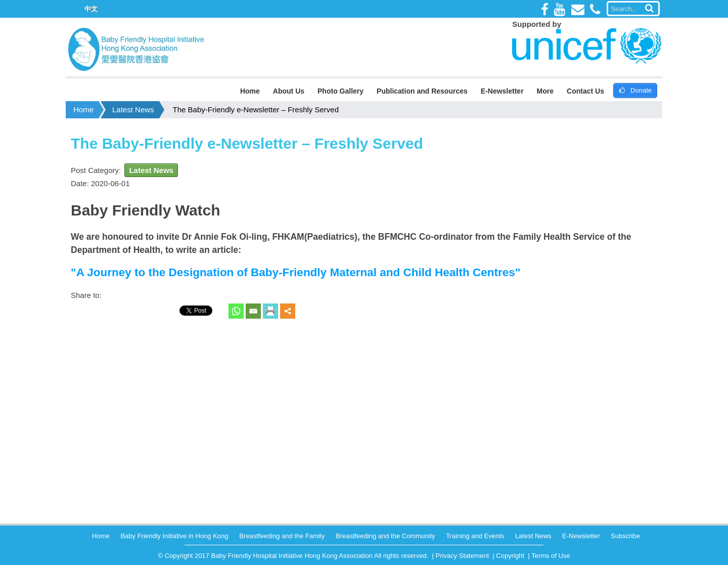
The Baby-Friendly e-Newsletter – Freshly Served (256, 110)
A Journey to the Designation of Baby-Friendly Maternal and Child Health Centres (296, 272)
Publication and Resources (422, 91)
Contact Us (585, 91)
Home (250, 91)
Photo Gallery (340, 91)
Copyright (510, 556)
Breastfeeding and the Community (385, 536)
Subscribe (625, 536)
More (545, 91)
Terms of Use (551, 556)
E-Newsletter (502, 91)
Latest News (133, 110)
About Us (289, 91)
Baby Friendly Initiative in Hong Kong (174, 536)
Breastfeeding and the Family (282, 536)
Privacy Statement (463, 556)
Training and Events (475, 536)
